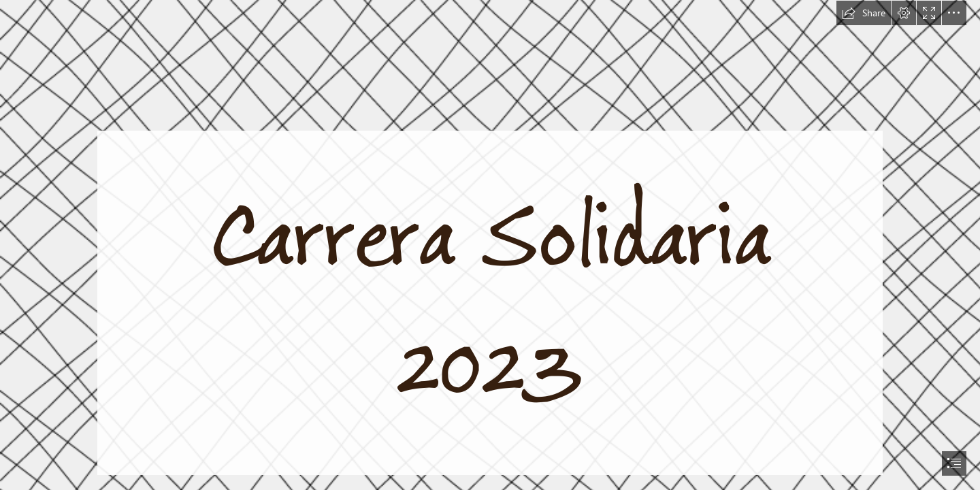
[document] (490, 245)
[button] (864, 13)
